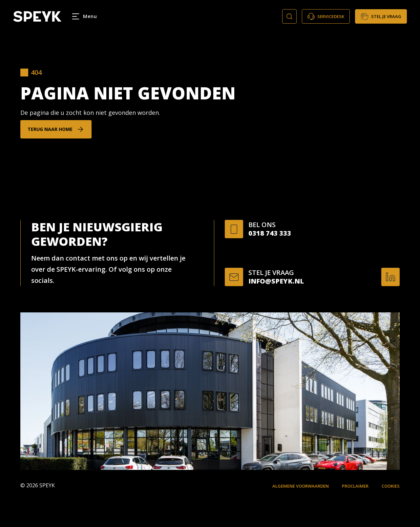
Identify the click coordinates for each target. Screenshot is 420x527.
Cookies (391, 486)
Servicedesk (326, 16)
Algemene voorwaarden (301, 486)
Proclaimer (355, 486)
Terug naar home (50, 129)
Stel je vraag (381, 16)
